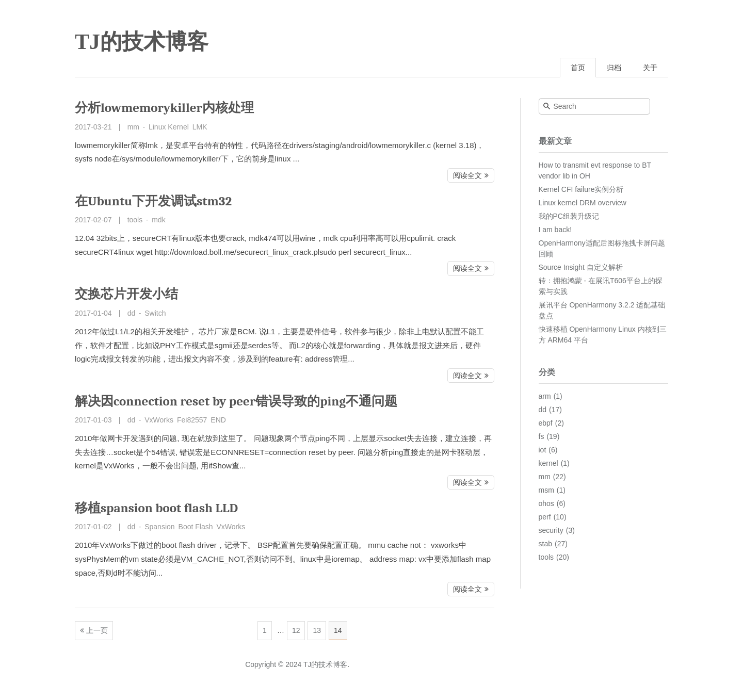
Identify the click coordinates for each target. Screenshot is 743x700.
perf (545, 517)
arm (545, 396)
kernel (548, 463)
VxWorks (159, 420)
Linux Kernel (169, 127)
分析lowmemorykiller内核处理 (164, 108)
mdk (158, 220)
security (551, 530)
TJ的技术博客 (142, 42)
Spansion (159, 527)
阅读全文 (467, 175)
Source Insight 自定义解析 (581, 267)
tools (135, 220)
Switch (155, 313)
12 (296, 630)
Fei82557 (192, 420)
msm (546, 490)
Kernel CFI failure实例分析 (581, 189)
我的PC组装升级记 (569, 216)
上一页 (97, 630)
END (218, 420)
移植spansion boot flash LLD (156, 508)
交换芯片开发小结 (126, 294)
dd (132, 313)
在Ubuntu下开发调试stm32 (153, 201)
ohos (546, 503)
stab (545, 544)
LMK (200, 127)
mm (133, 127)
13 (317, 630)
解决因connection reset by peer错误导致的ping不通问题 (236, 401)
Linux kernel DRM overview (583, 203)
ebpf (546, 423)
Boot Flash (196, 527)
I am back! (555, 230)
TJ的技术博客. (326, 664)
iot (543, 450)
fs (542, 436)
